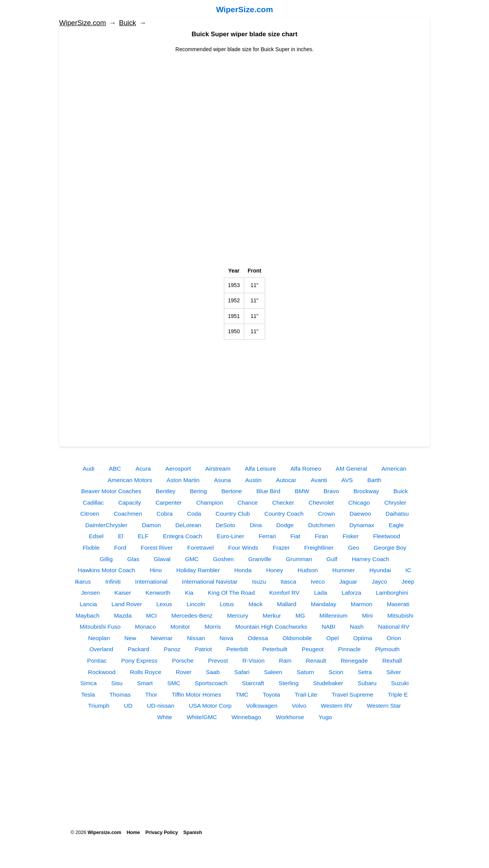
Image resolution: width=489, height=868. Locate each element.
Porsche (183, 661)
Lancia (88, 604)
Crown (327, 514)
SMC (174, 683)
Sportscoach (211, 683)
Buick (128, 23)
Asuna (222, 480)
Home (133, 833)
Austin (253, 480)
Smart (145, 683)
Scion (336, 672)
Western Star (384, 706)
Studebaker (328, 683)
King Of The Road (231, 593)
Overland (101, 649)
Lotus (227, 604)
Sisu (117, 683)
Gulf (332, 559)
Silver (393, 672)
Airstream (218, 469)
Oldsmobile (297, 638)
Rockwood (102, 672)
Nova (226, 638)
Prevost (218, 661)
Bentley (166, 491)
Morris (213, 627)
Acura (143, 469)
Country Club (233, 514)
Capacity (130, 503)
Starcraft (253, 683)
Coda (194, 514)
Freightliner (319, 548)
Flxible (91, 548)
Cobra (165, 514)
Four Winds (243, 548)
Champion (210, 503)
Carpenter (168, 503)
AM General (351, 469)
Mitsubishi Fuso (100, 627)
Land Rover (127, 604)
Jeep (408, 582)
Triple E (398, 695)
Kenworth (158, 593)
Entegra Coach (183, 536)
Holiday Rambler (198, 570)
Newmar (161, 638)
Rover (184, 672)
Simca (88, 683)
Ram (285, 661)
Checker (283, 503)
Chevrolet (321, 503)
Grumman (299, 559)
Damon (151, 525)
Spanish (193, 833)
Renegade (354, 661)
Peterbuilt (275, 649)
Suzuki (400, 683)
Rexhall (392, 661)
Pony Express (139, 661)
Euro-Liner (230, 536)
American (394, 469)
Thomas (120, 695)
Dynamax (362, 525)
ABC (115, 469)
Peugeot (313, 649)
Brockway (366, 491)
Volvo (299, 706)
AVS (347, 480)
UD (128, 706)
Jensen (91, 593)
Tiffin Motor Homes (196, 695)
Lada (321, 593)
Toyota (271, 695)
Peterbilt (237, 649)
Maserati (398, 604)
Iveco (318, 582)
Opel (333, 638)
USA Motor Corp (210, 706)
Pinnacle (349, 649)
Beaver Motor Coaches (111, 491)
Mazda (123, 616)
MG (300, 616)
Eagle (396, 525)
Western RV (337, 706)
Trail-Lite (306, 695)
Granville (260, 559)
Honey (274, 570)
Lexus (164, 604)
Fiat (295, 536)
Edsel (96, 536)
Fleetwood (386, 536)
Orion (394, 638)
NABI (329, 627)
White (164, 717)
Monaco (145, 627)
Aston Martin (183, 480)
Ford (120, 548)
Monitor (180, 627)
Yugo (325, 717)
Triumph (99, 706)
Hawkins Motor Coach (107, 570)
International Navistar (210, 582)
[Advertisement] (244, 107)
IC (408, 570)
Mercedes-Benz (192, 616)
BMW (302, 491)
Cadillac (93, 503)
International (151, 582)
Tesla (88, 695)
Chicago (359, 503)
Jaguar (348, 582)
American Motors (130, 480)
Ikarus (83, 582)
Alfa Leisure (260, 469)
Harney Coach (371, 559)
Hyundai (380, 570)
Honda (243, 570)
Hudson (308, 570)
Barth (374, 480)
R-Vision (254, 661)
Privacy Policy (161, 833)
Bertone (232, 491)
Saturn (305, 672)
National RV (394, 627)
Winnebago (246, 717)
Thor (151, 695)
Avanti (319, 480)
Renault (316, 661)
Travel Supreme (352, 695)
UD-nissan (160, 706)
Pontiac (97, 661)
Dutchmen (321, 525)
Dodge (285, 525)
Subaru (367, 683)
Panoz (172, 649)
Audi (88, 469)
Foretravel (200, 548)
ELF (143, 536)
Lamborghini (392, 593)
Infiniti (113, 582)
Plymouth (387, 649)
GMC (192, 559)
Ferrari (267, 536)
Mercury (238, 616)
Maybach (87, 616)
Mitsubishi (400, 616)
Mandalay (323, 604)
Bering (198, 491)
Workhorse (290, 717)
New (130, 638)
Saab (213, 672)
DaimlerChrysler (106, 525)
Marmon (361, 604)
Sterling (288, 683)
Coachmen (128, 514)
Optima (363, 638)
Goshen (223, 559)
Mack (255, 604)
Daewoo (360, 514)
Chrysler (395, 503)
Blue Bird (268, 491)
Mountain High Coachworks (271, 627)
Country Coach (284, 514)
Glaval (162, 559)
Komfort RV (284, 593)
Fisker (351, 536)
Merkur (272, 616)
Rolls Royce (146, 672)
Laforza (351, 593)
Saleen (273, 672)
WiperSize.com (244, 9)
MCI (151, 616)
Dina (256, 525)
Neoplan (99, 638)
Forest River (157, 548)
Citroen (90, 514)
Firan (321, 536)
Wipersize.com (104, 833)
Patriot (203, 649)
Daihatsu (397, 514)
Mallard (287, 604)
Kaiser (123, 593)
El (121, 536)
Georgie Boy (390, 548)
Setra (365, 672)
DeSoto (225, 525)
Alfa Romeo (306, 469)
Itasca (288, 582)
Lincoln (196, 604)
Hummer (344, 570)
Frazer (281, 548)
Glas (133, 559)
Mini (368, 616)
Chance (248, 503)
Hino (156, 570)
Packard (138, 649)
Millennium (334, 616)
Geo (354, 548)
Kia (189, 593)
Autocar (286, 480)
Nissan (196, 638)
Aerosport (178, 469)
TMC (242, 695)
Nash (357, 627)
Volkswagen (262, 706)
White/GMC (202, 717)
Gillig (106, 559)
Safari (242, 672)
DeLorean (188, 525)
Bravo (331, 491)
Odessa (258, 638)
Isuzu (259, 582)
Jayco (379, 582)
